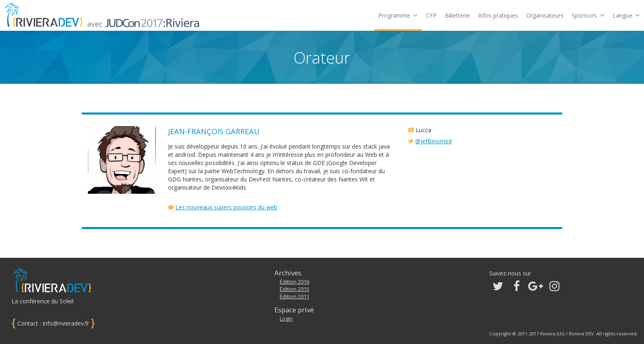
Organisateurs (545, 15)
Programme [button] (398, 15)
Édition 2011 (294, 297)
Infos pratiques (498, 15)
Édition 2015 (294, 289)
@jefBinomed (434, 141)
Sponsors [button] (588, 15)
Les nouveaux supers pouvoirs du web (226, 207)
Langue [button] (626, 15)
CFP (431, 15)
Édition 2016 (294, 282)
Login (286, 319)
